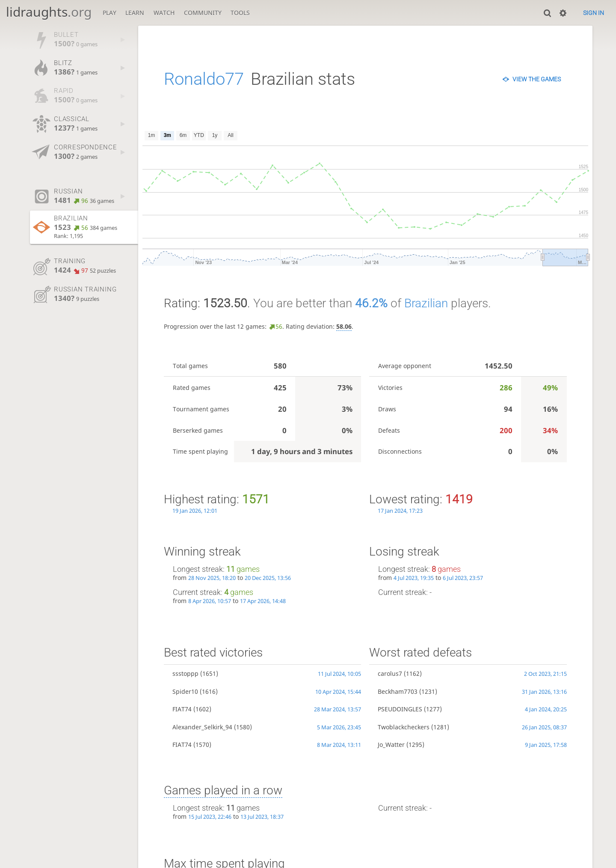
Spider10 (185, 691)
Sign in (594, 13)
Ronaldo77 (204, 79)
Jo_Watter (391, 745)
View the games (537, 79)
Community (203, 13)
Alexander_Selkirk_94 (202, 727)
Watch (164, 13)
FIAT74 (182, 709)
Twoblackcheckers (404, 727)
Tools (240, 13)
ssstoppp (185, 673)
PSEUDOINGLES (400, 709)
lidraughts (49, 12)
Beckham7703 (398, 691)
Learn (135, 13)
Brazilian (426, 303)
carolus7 (390, 673)
